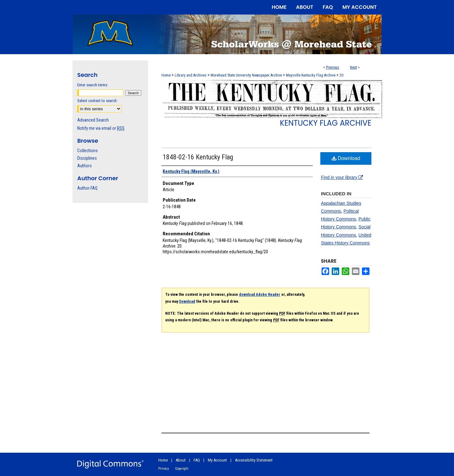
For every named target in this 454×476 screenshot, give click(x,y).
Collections (87, 151)
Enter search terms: (93, 85)
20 (341, 75)
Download (346, 158)
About (181, 460)
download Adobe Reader (260, 295)
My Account (217, 460)
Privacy (164, 469)
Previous (333, 67)
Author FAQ (87, 188)
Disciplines (87, 158)
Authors (84, 166)
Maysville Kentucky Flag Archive (311, 75)
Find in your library (342, 177)
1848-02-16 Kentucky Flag (198, 157)
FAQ (197, 460)
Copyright (182, 469)
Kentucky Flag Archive (326, 123)
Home (166, 75)
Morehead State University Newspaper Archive (246, 75)
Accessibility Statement (254, 460)
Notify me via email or (101, 128)
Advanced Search (93, 120)
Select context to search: (97, 101)
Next (353, 67)
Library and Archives (191, 75)
